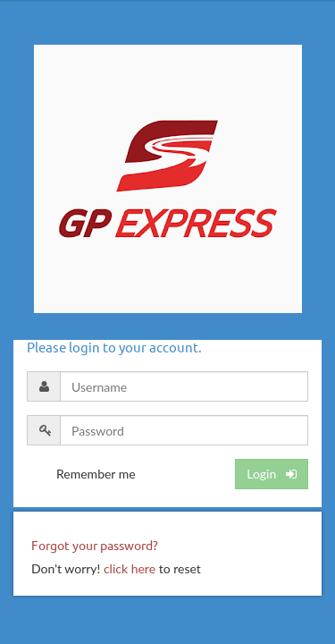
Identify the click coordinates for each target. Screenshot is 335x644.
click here (130, 568)
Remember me (96, 474)
